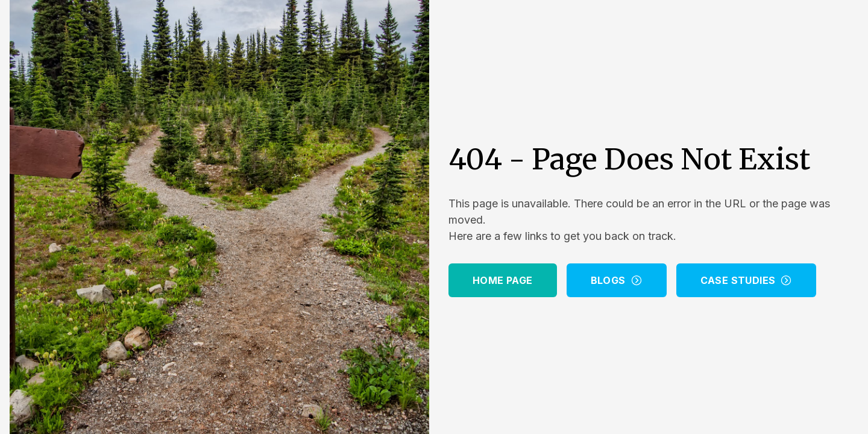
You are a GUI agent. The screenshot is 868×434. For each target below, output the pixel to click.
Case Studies (747, 280)
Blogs (617, 280)
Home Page (503, 280)
